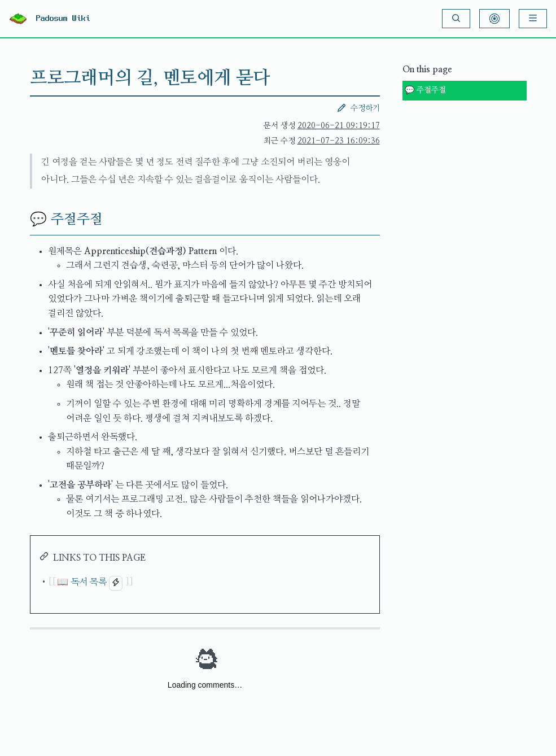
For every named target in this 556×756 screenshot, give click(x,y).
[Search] (456, 19)
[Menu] (533, 19)
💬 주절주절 (425, 90)
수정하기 (358, 108)
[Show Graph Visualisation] (494, 19)
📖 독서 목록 (82, 582)
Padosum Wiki (63, 19)
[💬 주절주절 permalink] (21, 220)
